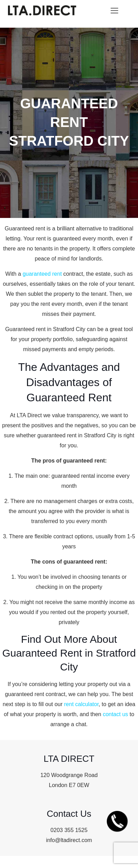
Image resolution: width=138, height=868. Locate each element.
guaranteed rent (42, 274)
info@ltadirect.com (69, 840)
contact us (115, 714)
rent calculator (81, 704)
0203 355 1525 (69, 830)
